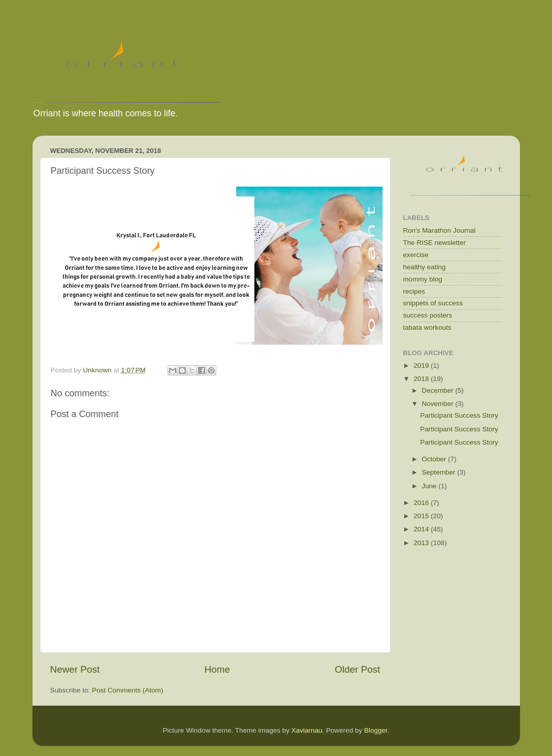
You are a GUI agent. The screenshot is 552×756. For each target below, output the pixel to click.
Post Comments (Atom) (127, 690)
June (430, 486)
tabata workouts (427, 327)
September (440, 472)
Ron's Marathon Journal (440, 230)
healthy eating (425, 267)
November (439, 404)
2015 (422, 516)
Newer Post (75, 669)
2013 (422, 543)
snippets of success (433, 303)
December (439, 390)
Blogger (376, 730)
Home (217, 669)
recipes (414, 291)
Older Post (357, 669)
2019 (422, 366)
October (435, 459)
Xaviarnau (307, 730)
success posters (428, 315)
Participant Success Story (459, 415)
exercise (416, 255)
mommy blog (423, 279)
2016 (422, 503)
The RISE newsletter (435, 243)
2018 (422, 379)
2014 (422, 529)
